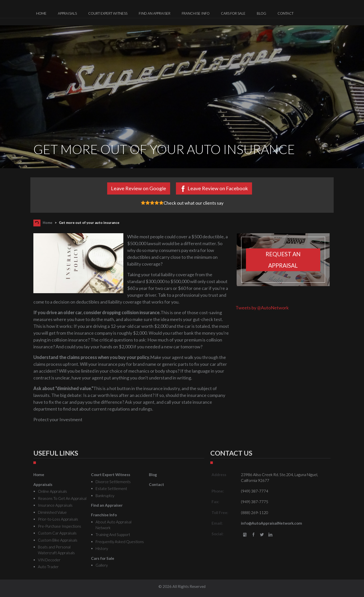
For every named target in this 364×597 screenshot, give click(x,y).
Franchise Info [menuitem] (196, 13)
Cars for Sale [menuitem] (233, 13)
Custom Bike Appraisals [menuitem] (58, 540)
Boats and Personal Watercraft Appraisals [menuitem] (56, 550)
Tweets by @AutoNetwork (262, 308)
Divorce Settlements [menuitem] (113, 482)
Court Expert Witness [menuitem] (108, 13)
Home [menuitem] (41, 13)
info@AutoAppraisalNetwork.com (271, 523)
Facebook (253, 535)
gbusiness (245, 535)
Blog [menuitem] (261, 13)
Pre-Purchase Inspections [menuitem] (60, 526)
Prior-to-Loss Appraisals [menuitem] (58, 519)
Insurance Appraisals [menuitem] (55, 505)
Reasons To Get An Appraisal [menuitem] (62, 498)
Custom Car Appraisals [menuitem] (57, 533)
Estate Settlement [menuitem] (111, 488)
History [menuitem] (102, 548)
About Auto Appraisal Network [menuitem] (113, 525)
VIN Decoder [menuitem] (49, 560)
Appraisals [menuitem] (67, 13)
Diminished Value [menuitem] (52, 512)
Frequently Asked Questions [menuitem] (120, 542)
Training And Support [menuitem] (113, 535)
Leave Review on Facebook (218, 188)
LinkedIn (270, 535)
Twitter (262, 535)
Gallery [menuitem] (102, 565)
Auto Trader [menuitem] (48, 567)
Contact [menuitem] (286, 13)
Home (48, 223)
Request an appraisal (283, 260)
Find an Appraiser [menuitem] (155, 13)
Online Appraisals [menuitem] (52, 491)
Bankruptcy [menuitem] (105, 496)
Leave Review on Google (139, 188)
